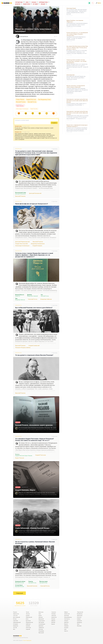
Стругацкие (42, 621)
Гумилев (28, 626)
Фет (14, 629)
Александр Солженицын (22, 109)
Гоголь (15, 619)
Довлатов (54, 617)
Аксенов (41, 629)
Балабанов (80, 614)
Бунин (40, 615)
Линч (78, 624)
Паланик (66, 626)
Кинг (65, 629)
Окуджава (41, 631)
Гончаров (15, 624)
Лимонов (54, 615)
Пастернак (41, 622)
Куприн (28, 615)
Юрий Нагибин (34, 109)
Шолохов (41, 612)
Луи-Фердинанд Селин (44, 99)
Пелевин (54, 614)
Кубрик (79, 619)
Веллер (53, 622)
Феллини (79, 626)
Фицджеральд (68, 617)
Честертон (67, 619)
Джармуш (79, 622)
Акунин (53, 619)
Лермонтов (16, 614)
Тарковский (80, 612)
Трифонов (41, 627)
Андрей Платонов (31, 99)
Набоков (28, 624)
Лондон (66, 621)
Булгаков (28, 621)
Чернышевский (17, 622)
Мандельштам (29, 622)
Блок (27, 619)
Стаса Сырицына (27, 640)
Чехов (27, 612)
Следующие (19, 593)
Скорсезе (79, 621)
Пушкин (15, 612)
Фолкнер (67, 615)
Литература (18, 149)
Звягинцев (80, 615)
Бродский (41, 619)
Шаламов (41, 626)
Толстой (15, 615)
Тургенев (15, 621)
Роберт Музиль (20, 99)
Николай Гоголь (32, 102)
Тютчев (15, 627)
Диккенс (66, 622)
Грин (40, 614)
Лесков (28, 614)
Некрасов (16, 626)
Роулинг (66, 627)
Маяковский (29, 617)
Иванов (53, 621)
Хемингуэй (67, 614)
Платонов (28, 627)
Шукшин (41, 617)
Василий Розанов (21, 102)
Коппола (79, 617)
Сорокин (54, 612)
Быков (53, 624)
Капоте (66, 631)
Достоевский (17, 617)
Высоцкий (41, 633)
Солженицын (42, 624)
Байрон (66, 612)
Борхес (66, 624)
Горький (28, 629)
